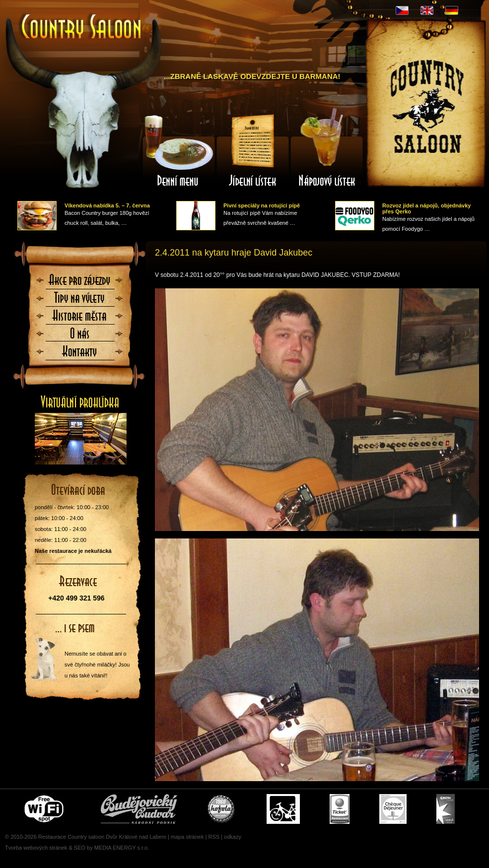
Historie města (80, 319)
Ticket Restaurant (340, 809)
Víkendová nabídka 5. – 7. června (107, 205)
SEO (80, 848)
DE (452, 10)
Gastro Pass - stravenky (446, 809)
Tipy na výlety (80, 301)
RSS (214, 837)
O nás (80, 336)
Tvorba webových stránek (36, 848)
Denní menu (178, 150)
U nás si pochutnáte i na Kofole (222, 809)
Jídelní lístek (253, 150)
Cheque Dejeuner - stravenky (393, 809)
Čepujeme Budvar (139, 809)
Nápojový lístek (327, 150)
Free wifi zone (45, 809)
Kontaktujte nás (80, 354)
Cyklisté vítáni (283, 809)
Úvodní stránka (82, 28)
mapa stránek (187, 837)
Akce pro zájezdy (80, 283)
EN (427, 10)
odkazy (233, 837)
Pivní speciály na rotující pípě (262, 205)
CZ (402, 10)
